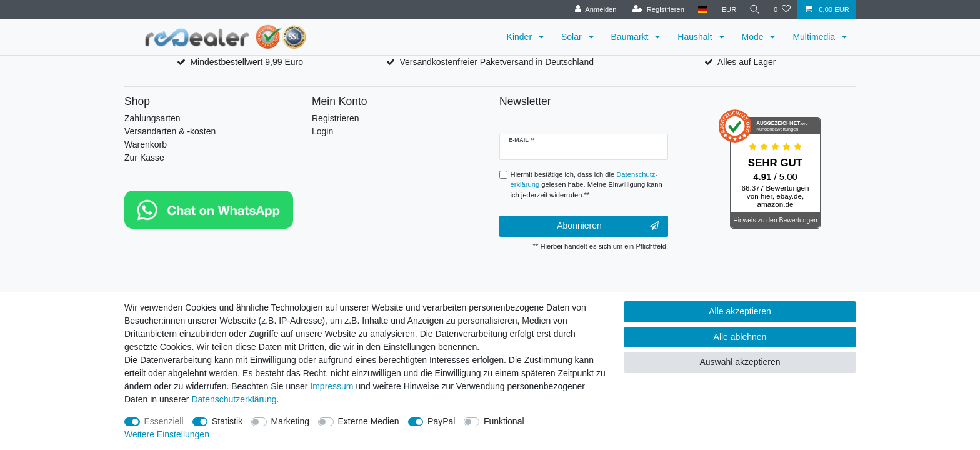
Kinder (521, 37)
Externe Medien (369, 421)
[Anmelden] (594, 10)
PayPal (441, 421)
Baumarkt (631, 37)
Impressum (332, 386)
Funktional (504, 421)
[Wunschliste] (782, 10)
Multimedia (815, 37)
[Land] (701, 10)
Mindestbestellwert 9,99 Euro (247, 62)
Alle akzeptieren (740, 311)
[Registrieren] (657, 10)
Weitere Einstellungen (167, 434)
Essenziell (164, 421)
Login (322, 131)
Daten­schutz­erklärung (234, 399)
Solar (573, 37)
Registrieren (335, 118)
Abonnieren (608, 226)
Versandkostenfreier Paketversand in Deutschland (497, 62)
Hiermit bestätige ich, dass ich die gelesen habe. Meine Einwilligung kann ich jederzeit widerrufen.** (587, 185)
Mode (754, 37)
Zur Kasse (144, 157)
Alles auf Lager (747, 62)
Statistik (227, 421)
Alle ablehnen (740, 337)
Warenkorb (146, 144)
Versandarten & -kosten (170, 131)
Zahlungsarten (152, 118)
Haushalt (696, 37)
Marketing (290, 421)
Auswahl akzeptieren (740, 362)
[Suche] (754, 10)
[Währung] (727, 10)
